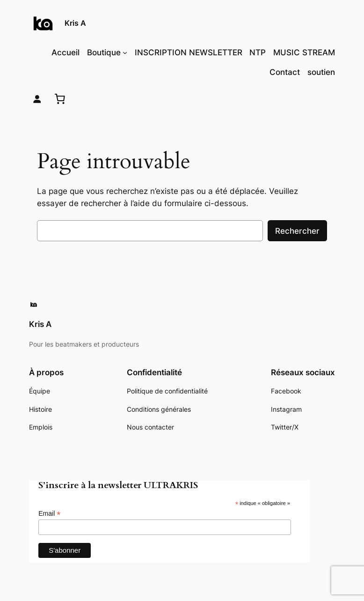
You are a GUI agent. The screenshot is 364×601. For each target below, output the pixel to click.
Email (49, 514)
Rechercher (297, 231)
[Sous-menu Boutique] (125, 52)
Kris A (75, 23)
